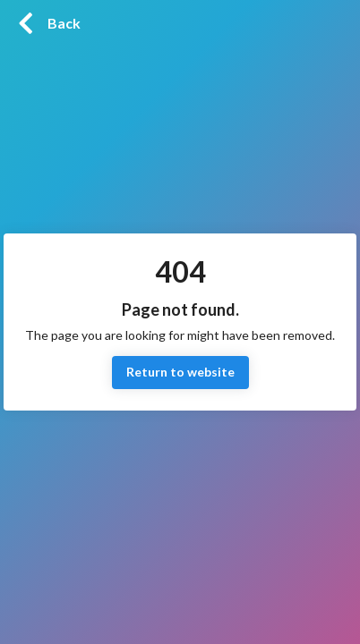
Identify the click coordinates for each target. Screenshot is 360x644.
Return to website (180, 373)
